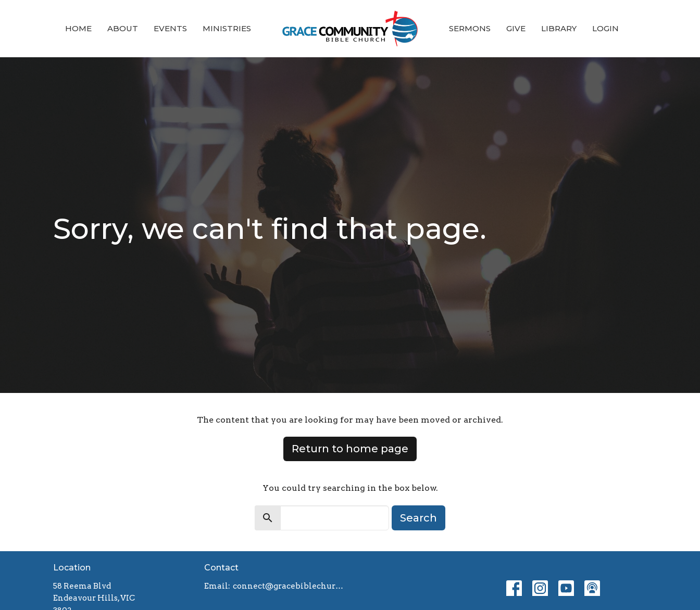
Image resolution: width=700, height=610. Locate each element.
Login (605, 28)
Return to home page (350, 449)
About (123, 28)
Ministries (227, 28)
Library (559, 28)
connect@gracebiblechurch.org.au (289, 586)
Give (516, 28)
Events (170, 28)
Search (418, 518)
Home (78, 28)
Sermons (470, 28)
